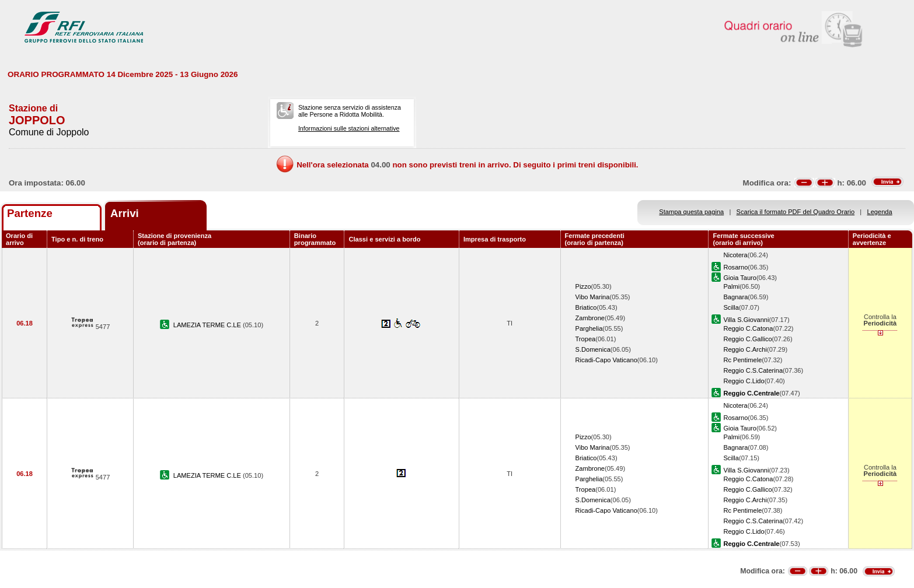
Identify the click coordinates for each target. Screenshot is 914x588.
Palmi (731, 286)
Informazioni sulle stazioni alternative (349, 128)
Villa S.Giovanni (746, 320)
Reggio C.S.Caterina (753, 370)
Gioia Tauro (739, 278)
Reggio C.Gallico (747, 339)
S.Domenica (593, 349)
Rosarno (735, 267)
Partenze (30, 213)
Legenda (880, 212)
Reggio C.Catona (748, 328)
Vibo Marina (593, 297)
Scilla (731, 307)
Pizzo (583, 286)
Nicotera (735, 255)
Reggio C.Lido (744, 381)
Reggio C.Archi (745, 349)
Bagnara (735, 297)
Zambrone (590, 318)
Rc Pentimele (742, 360)
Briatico (586, 307)
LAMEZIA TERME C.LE (208, 325)
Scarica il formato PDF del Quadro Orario (796, 212)
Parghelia (589, 328)
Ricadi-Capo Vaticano (606, 360)
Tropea (586, 339)
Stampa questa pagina (691, 212)
